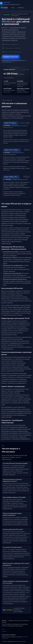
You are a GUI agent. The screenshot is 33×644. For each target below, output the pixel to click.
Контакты (21, 8)
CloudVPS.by (5, 638)
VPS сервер (4, 8)
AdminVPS (24, 637)
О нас (13, 8)
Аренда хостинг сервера (11, 150)
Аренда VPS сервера (10, 123)
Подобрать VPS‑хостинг (11, 57)
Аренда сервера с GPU (11, 177)
